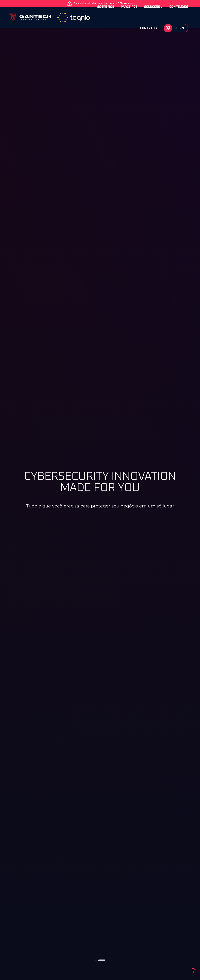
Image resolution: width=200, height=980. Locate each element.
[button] (96, 960)
